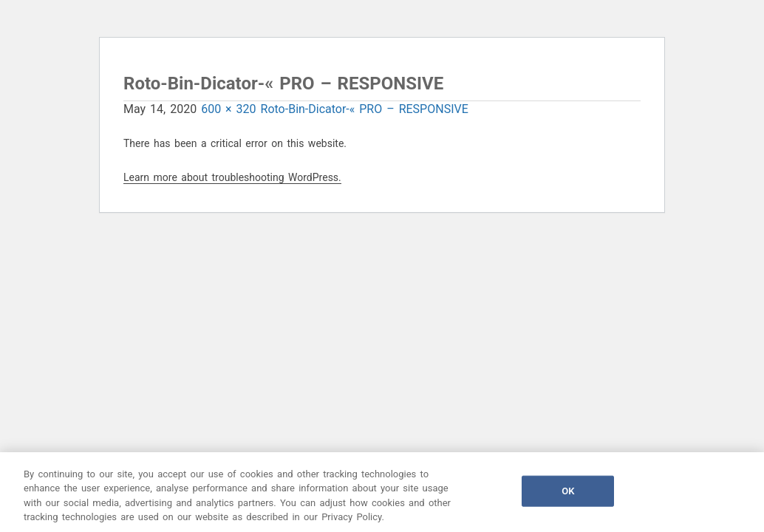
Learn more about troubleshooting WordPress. (232, 177)
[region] (382, 492)
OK (568, 491)
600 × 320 (228, 109)
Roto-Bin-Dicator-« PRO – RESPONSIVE (365, 109)
